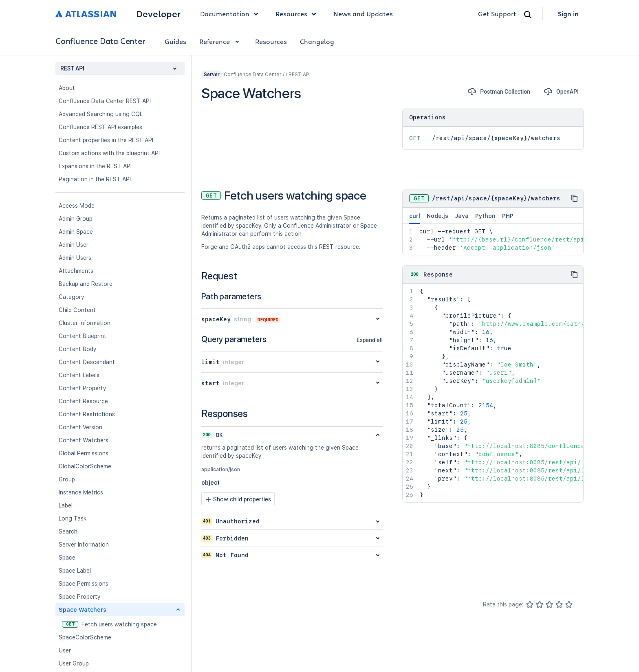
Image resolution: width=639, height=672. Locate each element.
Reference (221, 41)
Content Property (83, 388)
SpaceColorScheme (85, 637)
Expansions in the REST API (95, 166)
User (65, 650)
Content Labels (79, 375)
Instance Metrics (81, 492)
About (67, 88)
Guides (175, 41)
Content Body (78, 349)
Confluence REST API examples (100, 127)
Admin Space (76, 232)
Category (72, 297)
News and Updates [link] (363, 14)
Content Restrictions (87, 414)
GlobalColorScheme (85, 466)
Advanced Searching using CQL (101, 114)
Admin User (74, 245)
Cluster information (85, 323)
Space (67, 558)
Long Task (73, 518)
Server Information (84, 545)
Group (67, 479)
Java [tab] (462, 216)
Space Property (80, 597)
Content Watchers (84, 440)
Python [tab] (485, 216)
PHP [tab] (508, 216)
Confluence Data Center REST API (105, 101)
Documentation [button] (231, 14)
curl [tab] (415, 218)
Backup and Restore (86, 284)
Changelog (317, 41)
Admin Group (76, 219)
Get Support (497, 14)
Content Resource (83, 401)
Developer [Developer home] (158, 14)
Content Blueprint (83, 336)
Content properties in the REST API (106, 140)
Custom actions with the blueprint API (109, 153)
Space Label (75, 571)
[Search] (528, 15)
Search (68, 531)
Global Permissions (84, 453)
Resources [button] (298, 14)
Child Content (77, 310)
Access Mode (77, 206)
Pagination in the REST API (95, 179)
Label (66, 505)
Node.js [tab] (437, 216)
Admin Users (75, 258)
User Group (74, 663)
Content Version (80, 427)
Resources (271, 41)
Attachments (76, 271)
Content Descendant (87, 362)
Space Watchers (83, 610)
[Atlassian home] (86, 14)
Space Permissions (84, 584)
